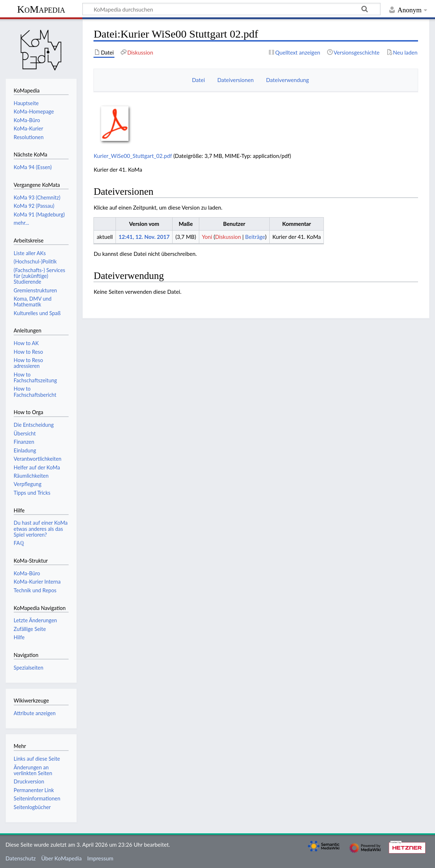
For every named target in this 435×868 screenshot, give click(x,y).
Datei (199, 80)
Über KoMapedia (61, 858)
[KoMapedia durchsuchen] (231, 9)
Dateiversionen (236, 80)
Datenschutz (21, 858)
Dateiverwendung (288, 80)
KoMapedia (41, 9)
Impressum (101, 858)
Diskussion (228, 237)
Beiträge (255, 237)
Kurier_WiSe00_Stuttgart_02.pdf (133, 156)
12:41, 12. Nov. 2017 (144, 237)
